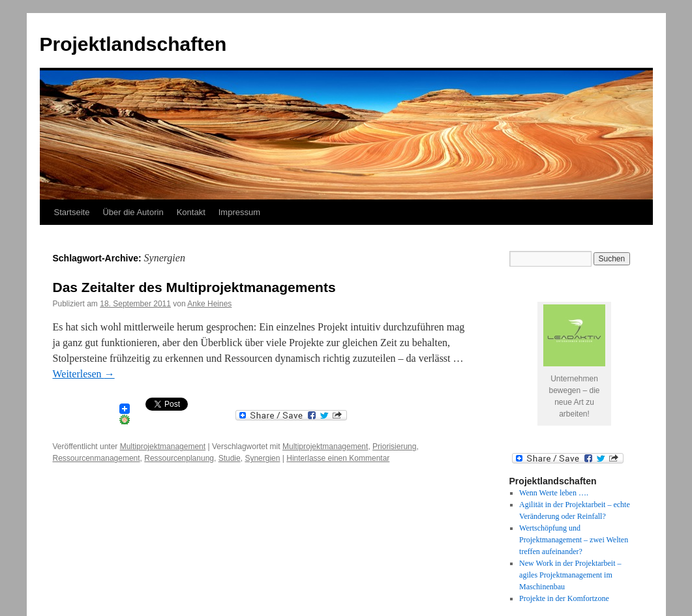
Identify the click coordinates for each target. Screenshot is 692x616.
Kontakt (191, 212)
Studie (230, 458)
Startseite (72, 212)
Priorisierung (394, 447)
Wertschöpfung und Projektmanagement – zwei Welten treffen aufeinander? (574, 540)
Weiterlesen (84, 374)
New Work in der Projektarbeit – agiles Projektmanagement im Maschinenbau (570, 575)
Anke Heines (209, 304)
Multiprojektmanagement (163, 447)
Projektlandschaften (133, 44)
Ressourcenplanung (179, 458)
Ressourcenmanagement (97, 458)
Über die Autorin (133, 212)
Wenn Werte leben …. (554, 493)
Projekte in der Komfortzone (564, 598)
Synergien (262, 458)
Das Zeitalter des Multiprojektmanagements (194, 287)
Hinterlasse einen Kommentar (338, 458)
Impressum (239, 212)
